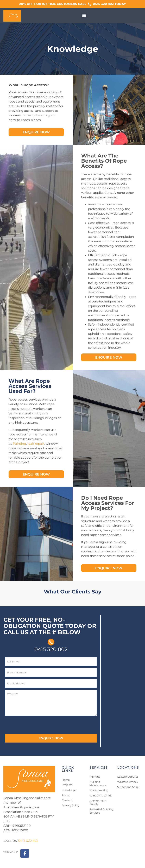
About (66, 795)
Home (66, 780)
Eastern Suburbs (128, 777)
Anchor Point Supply (98, 802)
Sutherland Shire (128, 787)
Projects (67, 785)
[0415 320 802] (51, 642)
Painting (19, 444)
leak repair (36, 444)
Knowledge (69, 790)
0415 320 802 (51, 649)
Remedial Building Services (101, 811)
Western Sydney (128, 782)
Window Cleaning (101, 796)
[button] (84, 16)
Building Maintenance (98, 784)
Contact (67, 800)
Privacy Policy (71, 805)
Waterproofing (99, 790)
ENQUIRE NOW (51, 738)
